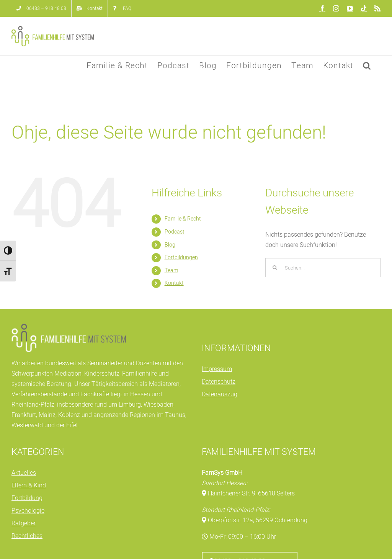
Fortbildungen (181, 257)
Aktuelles (24, 473)
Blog (170, 245)
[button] (367, 65)
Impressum (217, 369)
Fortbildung (27, 498)
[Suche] (275, 268)
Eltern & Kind (29, 485)
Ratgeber (24, 523)
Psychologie (28, 511)
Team (171, 271)
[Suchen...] (323, 268)
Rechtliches (27, 536)
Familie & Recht (183, 219)
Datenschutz (219, 382)
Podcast (175, 232)
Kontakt (174, 283)
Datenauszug (220, 394)
